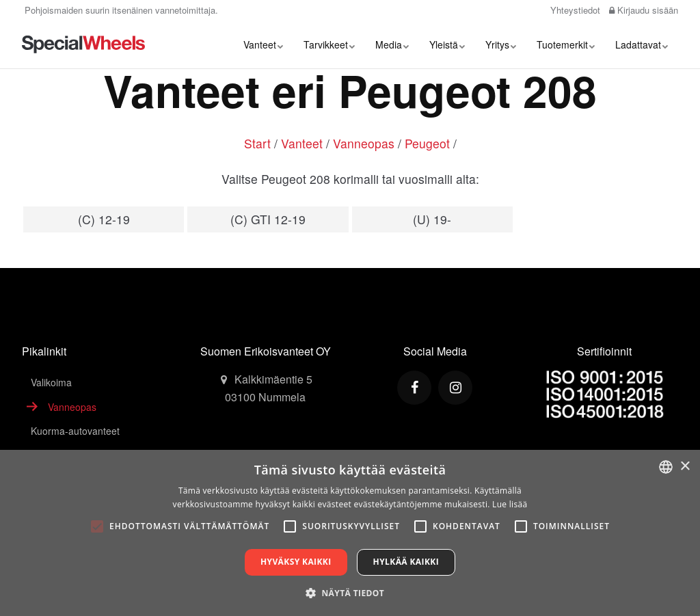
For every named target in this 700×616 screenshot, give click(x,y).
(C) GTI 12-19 (268, 219)
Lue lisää (510, 504)
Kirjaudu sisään (644, 10)
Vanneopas (364, 143)
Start (257, 143)
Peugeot (427, 143)
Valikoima (51, 382)
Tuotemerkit (566, 44)
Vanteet (263, 44)
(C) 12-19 (104, 219)
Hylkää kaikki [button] (406, 562)
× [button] (685, 467)
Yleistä (447, 44)
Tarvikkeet (329, 44)
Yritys (501, 44)
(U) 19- (432, 219)
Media (392, 44)
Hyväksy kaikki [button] (296, 562)
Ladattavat (642, 44)
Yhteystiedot (574, 10)
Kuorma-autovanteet (75, 431)
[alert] (350, 533)
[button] (350, 593)
